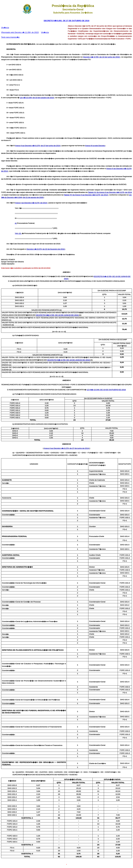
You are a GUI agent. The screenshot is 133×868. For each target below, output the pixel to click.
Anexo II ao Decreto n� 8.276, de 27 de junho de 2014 (38, 146)
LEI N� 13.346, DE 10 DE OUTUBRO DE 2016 (106, 390)
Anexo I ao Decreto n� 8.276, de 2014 (31, 203)
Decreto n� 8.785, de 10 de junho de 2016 (102, 57)
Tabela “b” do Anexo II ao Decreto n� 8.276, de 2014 (86, 195)
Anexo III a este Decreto (95, 146)
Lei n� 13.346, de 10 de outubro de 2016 (37, 98)
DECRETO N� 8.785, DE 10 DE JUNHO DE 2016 (58, 315)
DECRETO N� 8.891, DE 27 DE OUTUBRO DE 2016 (67, 21)
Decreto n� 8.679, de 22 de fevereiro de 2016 (46, 249)
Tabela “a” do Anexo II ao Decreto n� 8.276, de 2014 (110, 192)
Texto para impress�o (10, 37)
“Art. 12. (18, 233)
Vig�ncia (5, 28)
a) (16, 223)
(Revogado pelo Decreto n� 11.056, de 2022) (20, 32)
